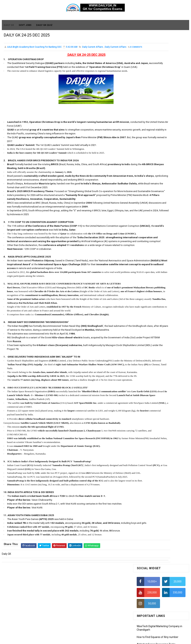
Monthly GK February (149, 310)
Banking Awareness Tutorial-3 (154, 396)
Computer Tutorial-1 (148, 337)
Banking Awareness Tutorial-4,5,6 (156, 401)
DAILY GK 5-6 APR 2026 (168, 262)
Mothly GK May (145, 294)
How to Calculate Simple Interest (155, 143)
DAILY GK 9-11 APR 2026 (168, 202)
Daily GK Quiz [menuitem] (44, 25)
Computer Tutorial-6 (148, 364)
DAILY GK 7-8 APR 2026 (168, 217)
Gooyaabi (120, 639)
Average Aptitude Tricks (151, 164)
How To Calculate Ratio (150, 121)
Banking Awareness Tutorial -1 (154, 385)
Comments (13, 53)
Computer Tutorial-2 (148, 342)
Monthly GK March (147, 305)
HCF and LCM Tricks (148, 157)
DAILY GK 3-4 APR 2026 (168, 232)
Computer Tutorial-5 (148, 358)
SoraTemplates (88, 639)
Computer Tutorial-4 (148, 353)
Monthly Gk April (146, 299)
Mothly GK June (146, 289)
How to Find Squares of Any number (158, 107)
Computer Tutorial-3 (148, 348)
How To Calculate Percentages (154, 150)
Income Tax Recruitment (151, 172)
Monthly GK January (148, 315)
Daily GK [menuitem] (9, 25)
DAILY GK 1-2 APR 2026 (168, 247)
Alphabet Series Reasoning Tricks (156, 114)
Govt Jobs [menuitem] (25, 25)
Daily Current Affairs (93, 49)
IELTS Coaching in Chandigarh (154, 182)
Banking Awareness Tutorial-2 (154, 391)
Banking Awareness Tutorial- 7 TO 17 (158, 406)
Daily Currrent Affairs (116, 49)
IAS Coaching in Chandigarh (153, 179)
